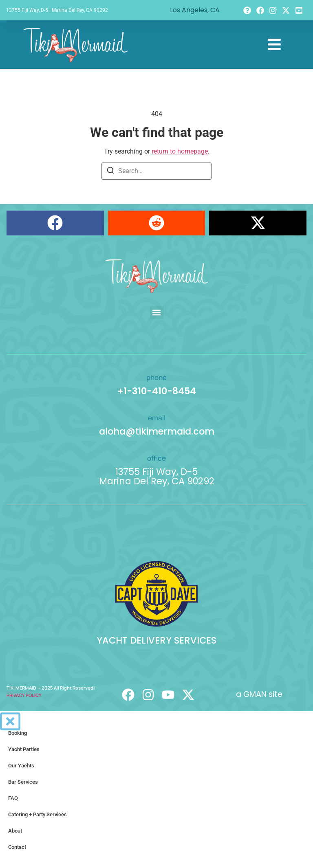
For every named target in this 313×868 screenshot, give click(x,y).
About (15, 831)
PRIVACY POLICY (24, 695)
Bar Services (23, 782)
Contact (17, 847)
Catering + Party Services (37, 814)
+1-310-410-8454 (157, 391)
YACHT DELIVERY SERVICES (156, 640)
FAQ (13, 798)
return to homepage (180, 151)
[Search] (110, 172)
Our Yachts (21, 766)
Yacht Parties (24, 749)
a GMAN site (259, 694)
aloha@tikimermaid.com (157, 431)
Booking (18, 733)
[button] (55, 223)
